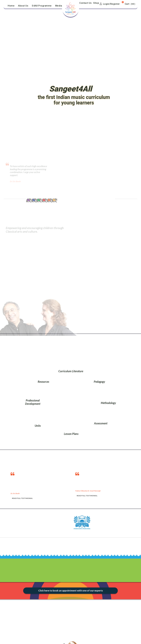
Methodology (108, 403)
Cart (127, 4)
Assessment (101, 423)
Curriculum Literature (71, 371)
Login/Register (110, 4)
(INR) (133, 4)
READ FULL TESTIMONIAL (22, 498)
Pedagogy (99, 382)
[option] (40, 485)
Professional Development (33, 402)
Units (38, 426)
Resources (43, 382)
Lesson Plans (71, 434)
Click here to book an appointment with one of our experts (70, 590)
